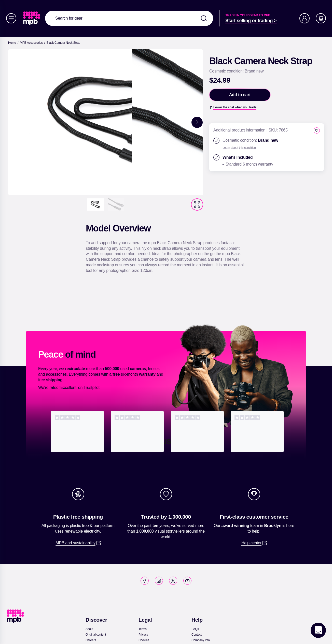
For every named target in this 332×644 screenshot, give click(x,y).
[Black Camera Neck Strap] (63, 43)
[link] (32, 18)
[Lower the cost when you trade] (233, 107)
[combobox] (129, 18)
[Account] (305, 18)
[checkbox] (317, 130)
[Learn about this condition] (239, 148)
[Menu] (11, 18)
